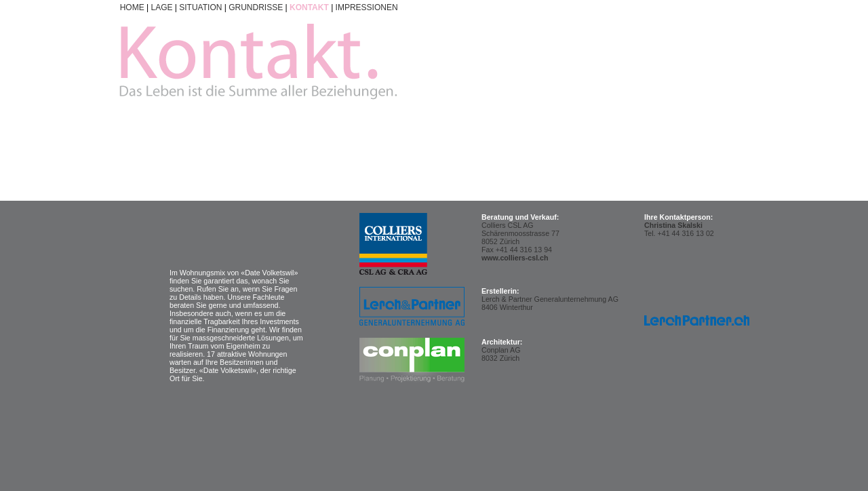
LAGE (161, 7)
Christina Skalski (673, 225)
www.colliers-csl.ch (515, 258)
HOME (132, 7)
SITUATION (200, 7)
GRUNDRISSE (256, 7)
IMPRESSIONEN (367, 7)
